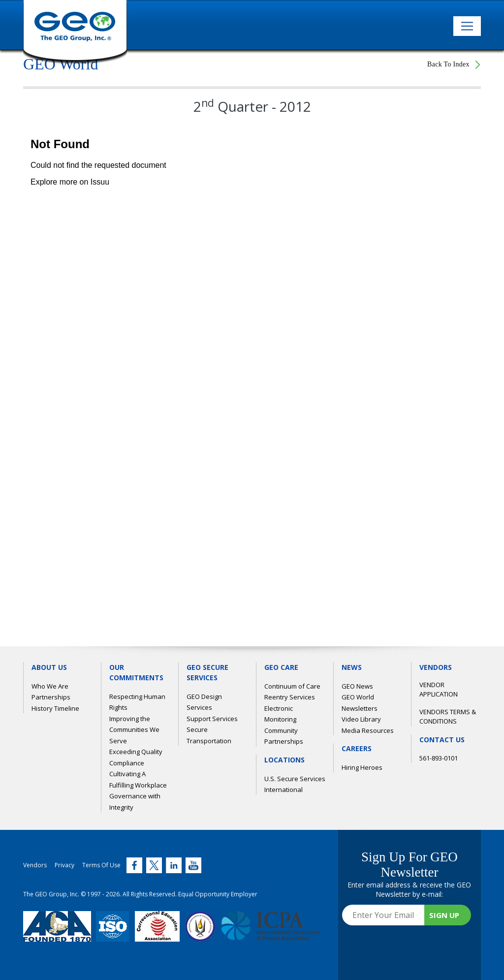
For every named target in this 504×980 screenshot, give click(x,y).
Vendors (35, 865)
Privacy (64, 865)
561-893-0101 (439, 758)
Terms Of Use (101, 865)
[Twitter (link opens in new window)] (134, 865)
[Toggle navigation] (467, 26)
